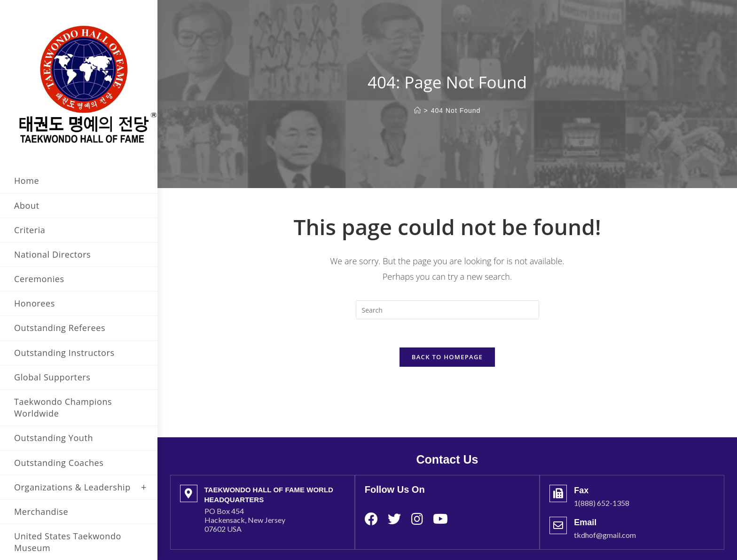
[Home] (418, 110)
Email (585, 508)
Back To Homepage (447, 357)
